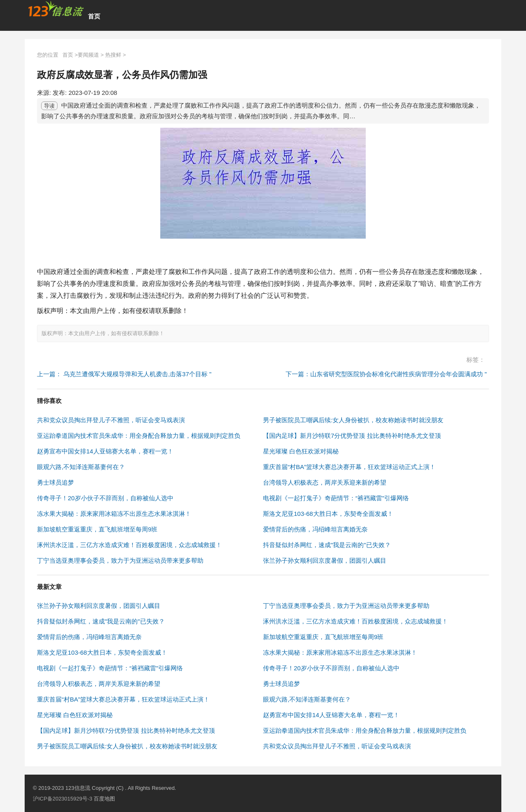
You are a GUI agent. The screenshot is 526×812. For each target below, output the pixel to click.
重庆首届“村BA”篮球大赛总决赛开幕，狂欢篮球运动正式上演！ (349, 467)
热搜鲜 (113, 55)
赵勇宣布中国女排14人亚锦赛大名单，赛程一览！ (105, 451)
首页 (94, 16)
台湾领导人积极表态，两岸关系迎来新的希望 (325, 482)
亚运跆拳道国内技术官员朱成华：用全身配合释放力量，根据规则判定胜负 (139, 436)
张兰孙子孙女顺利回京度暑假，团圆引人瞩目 (325, 560)
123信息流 (78, 788)
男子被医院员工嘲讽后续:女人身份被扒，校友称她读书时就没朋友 (353, 420)
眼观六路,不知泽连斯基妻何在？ (81, 467)
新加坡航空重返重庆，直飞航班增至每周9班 (97, 529)
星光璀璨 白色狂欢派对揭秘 (301, 451)
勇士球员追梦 (55, 482)
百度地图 (104, 799)
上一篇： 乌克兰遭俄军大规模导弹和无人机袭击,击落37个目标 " (124, 374)
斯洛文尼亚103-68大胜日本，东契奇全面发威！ (328, 514)
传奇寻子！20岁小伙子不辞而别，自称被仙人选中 (105, 498)
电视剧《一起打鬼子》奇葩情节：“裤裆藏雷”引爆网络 (336, 498)
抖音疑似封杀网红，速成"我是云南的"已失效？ (327, 545)
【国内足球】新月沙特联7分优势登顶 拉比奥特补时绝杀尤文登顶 (352, 436)
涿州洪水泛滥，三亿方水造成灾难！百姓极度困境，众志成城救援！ (129, 545)
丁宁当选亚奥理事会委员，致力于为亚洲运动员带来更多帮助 (120, 560)
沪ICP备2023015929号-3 (63, 799)
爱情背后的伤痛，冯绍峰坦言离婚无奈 (315, 529)
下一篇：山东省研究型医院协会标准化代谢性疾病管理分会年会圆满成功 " (386, 374)
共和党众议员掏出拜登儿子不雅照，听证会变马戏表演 (111, 420)
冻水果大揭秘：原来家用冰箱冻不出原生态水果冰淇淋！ (114, 514)
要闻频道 (88, 55)
